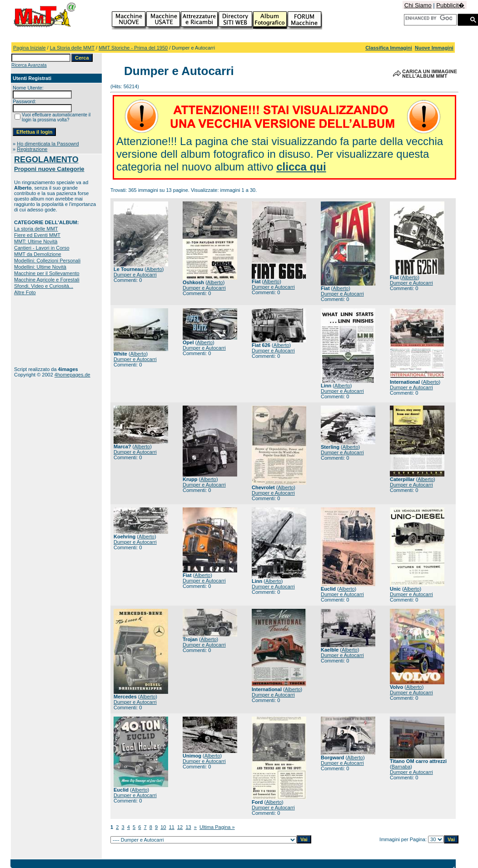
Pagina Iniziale (30, 48)
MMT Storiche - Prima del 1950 (133, 48)
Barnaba (401, 767)
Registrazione (32, 149)
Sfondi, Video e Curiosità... (44, 286)
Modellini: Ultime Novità (40, 267)
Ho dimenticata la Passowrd (48, 144)
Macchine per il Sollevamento (47, 273)
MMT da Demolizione (38, 254)
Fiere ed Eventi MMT (37, 235)
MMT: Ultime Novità (36, 241)
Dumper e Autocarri (135, 275)
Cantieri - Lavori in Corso (42, 248)
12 (180, 827)
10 (163, 827)
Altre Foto (25, 292)
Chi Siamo (418, 5)
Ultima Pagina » (217, 827)
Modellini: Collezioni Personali (47, 261)
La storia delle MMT (36, 229)
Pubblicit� (450, 5)
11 (172, 827)
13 (188, 827)
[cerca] (429, 18)
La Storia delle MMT (72, 48)
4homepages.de (72, 375)
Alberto (154, 269)
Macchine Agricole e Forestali (47, 280)
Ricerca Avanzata (29, 65)
